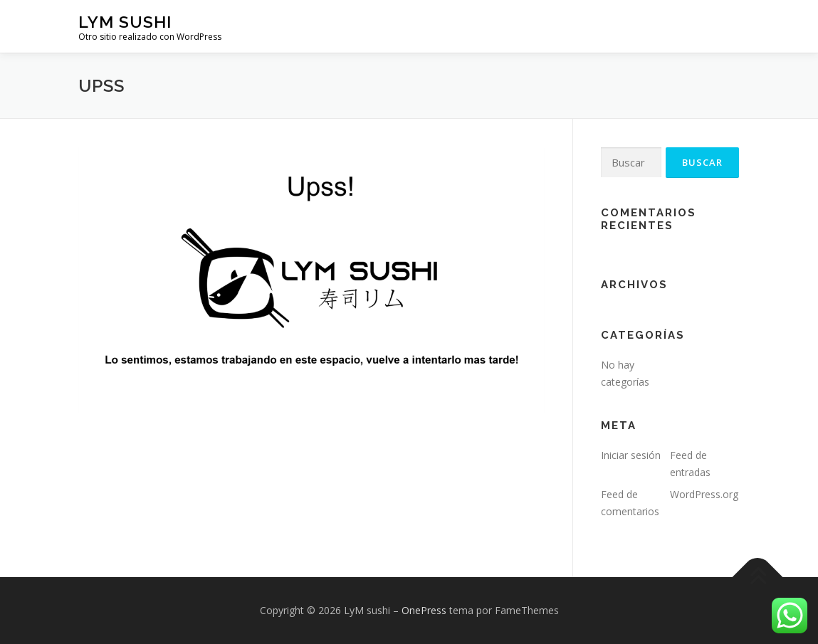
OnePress (424, 610)
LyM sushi (125, 22)
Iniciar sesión (631, 455)
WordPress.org (704, 494)
